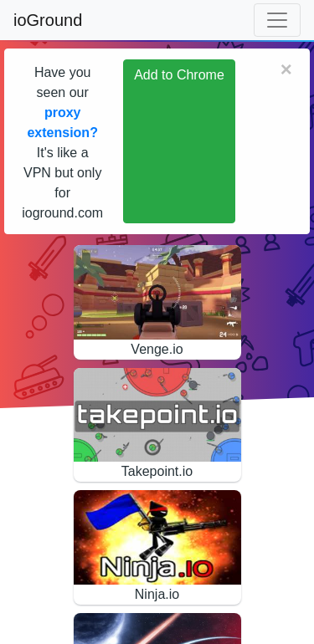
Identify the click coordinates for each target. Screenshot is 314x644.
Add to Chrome (179, 75)
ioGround (48, 20)
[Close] (286, 69)
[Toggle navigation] (277, 20)
